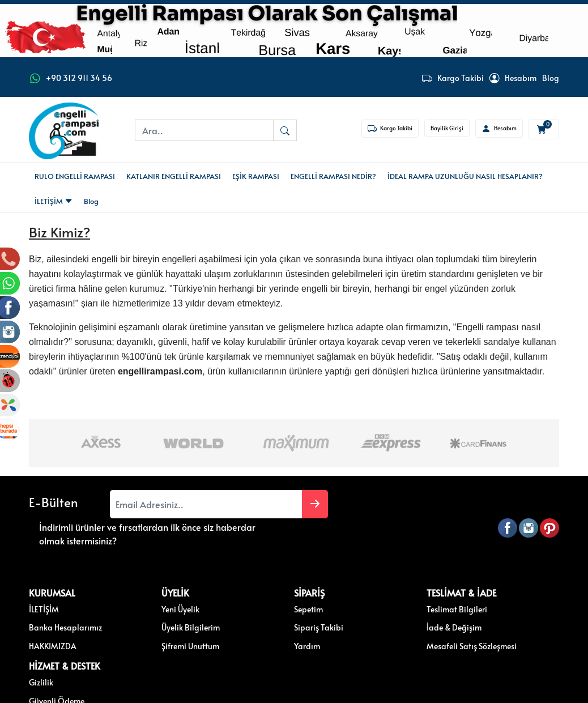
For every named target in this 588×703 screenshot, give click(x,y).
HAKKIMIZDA (53, 625)
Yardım (254, 625)
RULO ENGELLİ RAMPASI (75, 176)
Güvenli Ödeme (481, 606)
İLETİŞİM (54, 201)
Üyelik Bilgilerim (164, 606)
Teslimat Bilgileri (378, 588)
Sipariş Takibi (265, 606)
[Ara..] (204, 130)
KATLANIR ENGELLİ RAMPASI (174, 176)
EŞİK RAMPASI (256, 176)
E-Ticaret (283, 693)
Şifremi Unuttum (164, 625)
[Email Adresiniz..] (164, 504)
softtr (218, 693)
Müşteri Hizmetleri (485, 625)
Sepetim (255, 588)
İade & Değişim (375, 606)
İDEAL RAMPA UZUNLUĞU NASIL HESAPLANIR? (465, 176)
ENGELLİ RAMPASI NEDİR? (333, 176)
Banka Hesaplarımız (65, 606)
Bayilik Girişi (447, 128)
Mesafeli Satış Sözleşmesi (392, 625)
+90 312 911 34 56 (79, 78)
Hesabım (513, 78)
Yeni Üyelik (154, 588)
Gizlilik (465, 588)
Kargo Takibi (453, 78)
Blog (551, 78)
